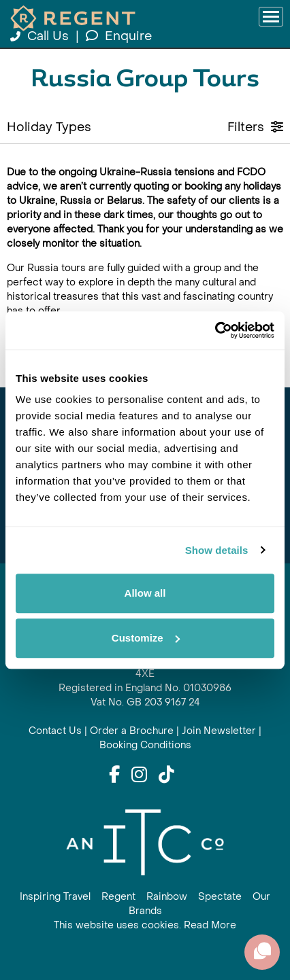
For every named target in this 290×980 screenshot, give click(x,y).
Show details (217, 550)
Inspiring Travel (55, 897)
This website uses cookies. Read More (145, 925)
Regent (118, 897)
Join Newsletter (219, 731)
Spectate (220, 897)
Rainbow (167, 897)
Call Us (41, 36)
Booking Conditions (145, 745)
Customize (146, 638)
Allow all (145, 593)
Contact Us (55, 731)
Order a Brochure (132, 731)
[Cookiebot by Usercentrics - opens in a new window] (215, 330)
